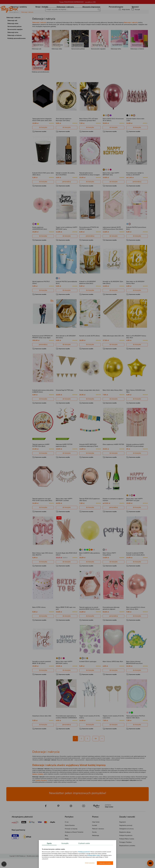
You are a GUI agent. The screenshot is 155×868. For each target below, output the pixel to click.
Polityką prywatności (84, 852)
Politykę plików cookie (94, 855)
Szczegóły (65, 843)
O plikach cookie (84, 843)
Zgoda (49, 843)
